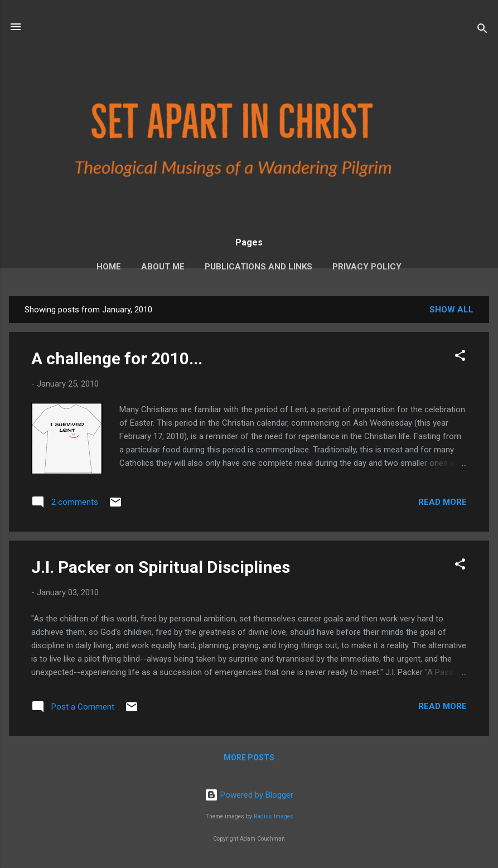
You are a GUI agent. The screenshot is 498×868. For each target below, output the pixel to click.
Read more (443, 502)
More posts (249, 758)
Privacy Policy (367, 267)
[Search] (482, 30)
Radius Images (274, 816)
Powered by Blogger (249, 795)
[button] (460, 357)
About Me (163, 267)
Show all (451, 310)
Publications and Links (258, 267)
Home (109, 267)
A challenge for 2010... (117, 358)
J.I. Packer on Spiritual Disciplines (161, 567)
